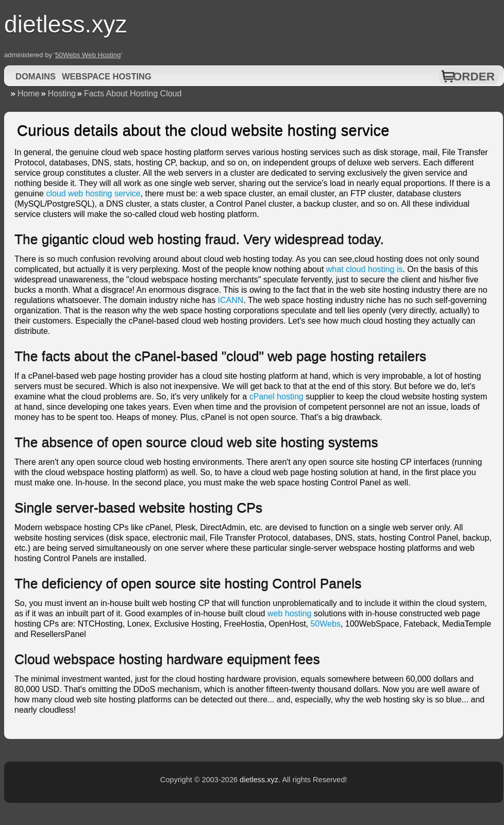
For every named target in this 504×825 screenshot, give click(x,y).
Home (29, 94)
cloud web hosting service (93, 193)
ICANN (231, 300)
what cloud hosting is (365, 269)
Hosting (62, 94)
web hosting (289, 613)
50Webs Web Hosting (88, 55)
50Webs (325, 624)
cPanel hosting (276, 397)
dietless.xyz (259, 780)
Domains (36, 76)
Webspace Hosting (107, 76)
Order (474, 77)
